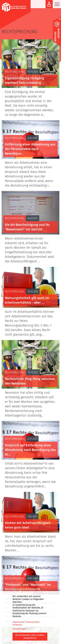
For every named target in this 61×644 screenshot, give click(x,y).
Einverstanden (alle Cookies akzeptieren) (30, 637)
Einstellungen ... (21, 629)
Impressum (18, 622)
